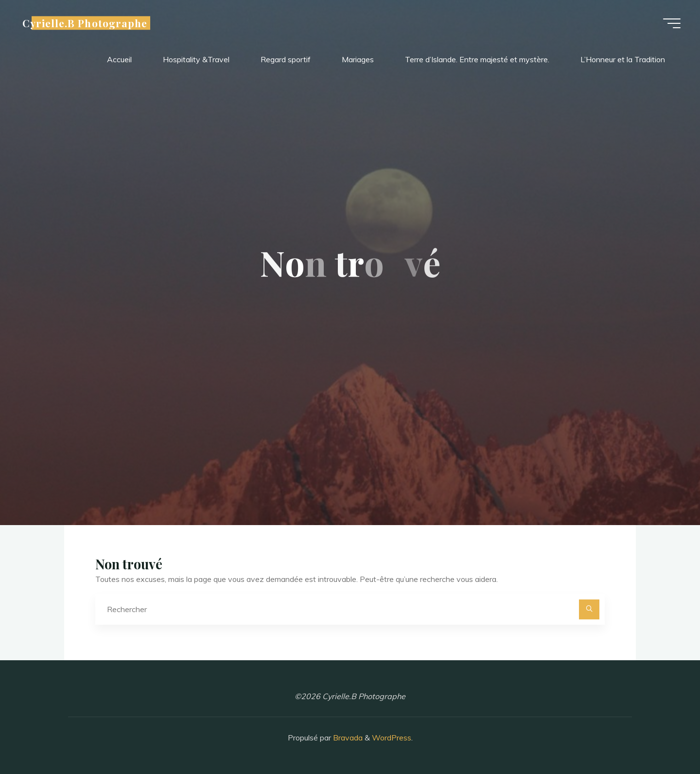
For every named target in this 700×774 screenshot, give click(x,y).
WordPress (392, 738)
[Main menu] (672, 23)
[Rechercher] (589, 610)
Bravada (347, 738)
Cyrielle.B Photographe (85, 23)
